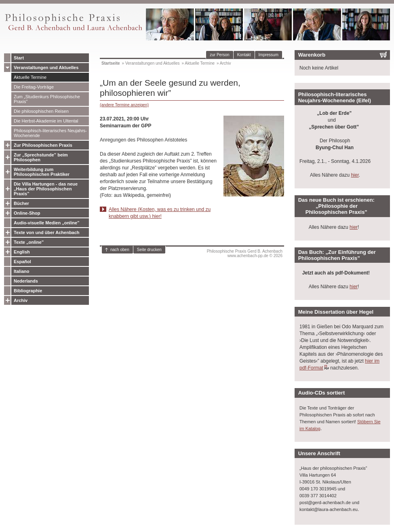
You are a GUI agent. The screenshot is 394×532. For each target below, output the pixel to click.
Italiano (22, 271)
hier (355, 175)
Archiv (21, 300)
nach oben (120, 250)
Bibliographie (28, 291)
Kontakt (244, 55)
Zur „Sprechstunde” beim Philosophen (41, 157)
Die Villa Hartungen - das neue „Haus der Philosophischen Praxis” (46, 189)
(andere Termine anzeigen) (124, 105)
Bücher (21, 203)
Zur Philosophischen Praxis (43, 145)
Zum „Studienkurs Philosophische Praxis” (47, 99)
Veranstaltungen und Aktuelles (46, 68)
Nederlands (26, 281)
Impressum (269, 55)
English (22, 252)
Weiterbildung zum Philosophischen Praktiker (42, 172)
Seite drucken (149, 250)
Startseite (111, 63)
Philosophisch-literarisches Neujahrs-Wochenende (50, 133)
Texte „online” (29, 242)
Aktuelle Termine (30, 77)
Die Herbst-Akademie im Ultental (46, 121)
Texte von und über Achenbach (47, 232)
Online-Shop (27, 213)
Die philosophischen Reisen (41, 111)
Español (22, 262)
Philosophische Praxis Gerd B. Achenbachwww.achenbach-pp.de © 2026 (245, 253)
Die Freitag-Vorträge (34, 87)
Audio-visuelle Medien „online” (47, 223)
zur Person (219, 55)
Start (19, 58)
